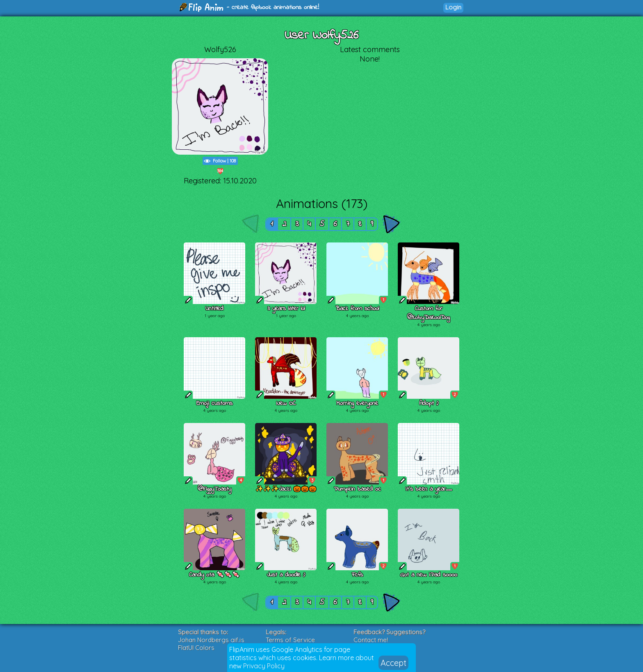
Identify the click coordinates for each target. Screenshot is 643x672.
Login (453, 7)
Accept (393, 663)
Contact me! (371, 640)
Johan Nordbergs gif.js (211, 640)
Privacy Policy (264, 666)
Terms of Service (290, 640)
